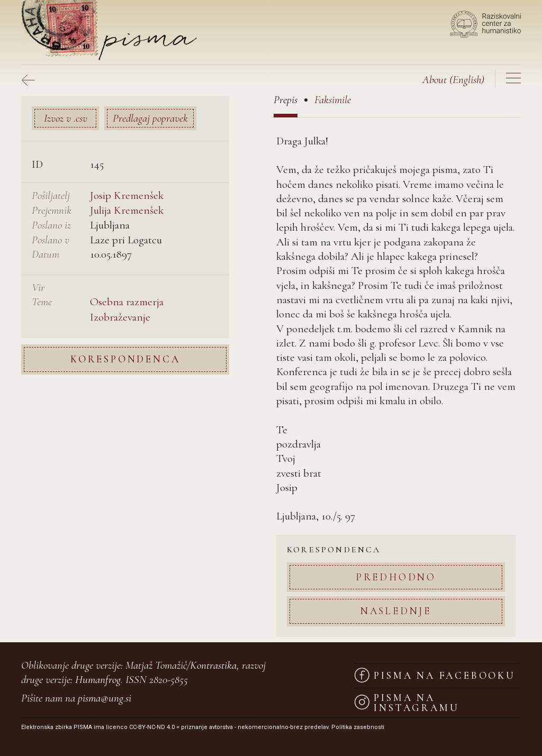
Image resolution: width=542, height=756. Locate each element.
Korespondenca (125, 359)
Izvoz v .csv (66, 118)
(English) (453, 80)
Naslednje (396, 611)
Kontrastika (213, 665)
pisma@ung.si (105, 698)
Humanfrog (98, 680)
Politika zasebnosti (358, 727)
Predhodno (396, 577)
